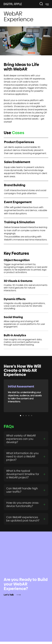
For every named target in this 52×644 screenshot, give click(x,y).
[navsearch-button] (41, 4)
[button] (21, 416)
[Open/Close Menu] (47, 4)
